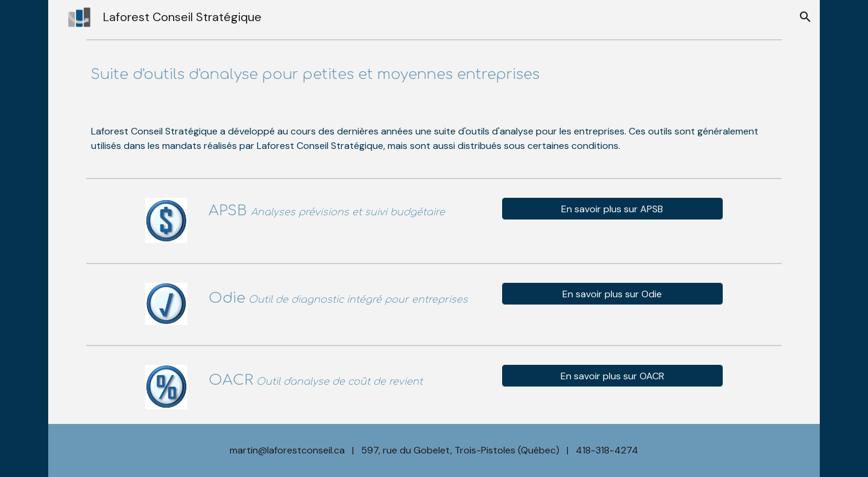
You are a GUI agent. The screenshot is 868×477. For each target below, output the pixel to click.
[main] (434, 75)
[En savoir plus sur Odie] (612, 294)
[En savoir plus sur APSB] (612, 209)
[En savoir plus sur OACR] (612, 376)
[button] (805, 17)
